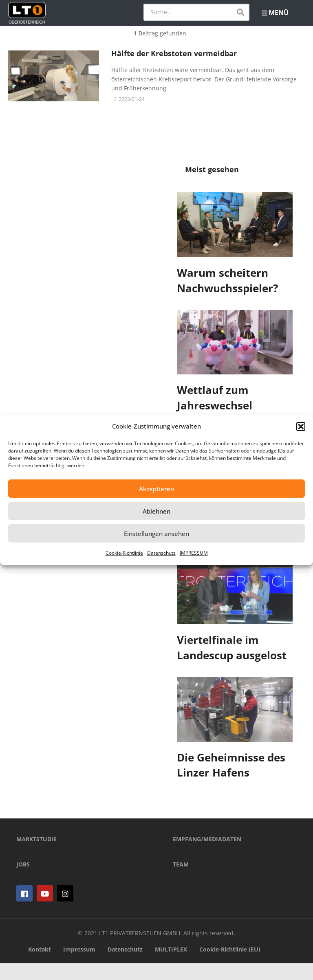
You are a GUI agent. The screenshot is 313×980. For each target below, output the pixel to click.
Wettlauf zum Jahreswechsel (215, 398)
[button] (301, 427)
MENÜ (275, 13)
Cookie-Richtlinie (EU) (230, 966)
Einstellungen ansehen (156, 534)
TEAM (181, 881)
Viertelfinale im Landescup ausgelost (232, 647)
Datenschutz (161, 553)
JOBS (23, 881)
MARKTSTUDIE (36, 856)
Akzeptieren (156, 489)
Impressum (79, 966)
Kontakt (40, 966)
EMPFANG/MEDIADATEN (207, 856)
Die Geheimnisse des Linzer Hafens (231, 765)
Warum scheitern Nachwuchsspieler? (227, 280)
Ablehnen (156, 511)
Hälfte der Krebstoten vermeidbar (174, 53)
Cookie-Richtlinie (124, 553)
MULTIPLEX (171, 966)
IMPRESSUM (194, 553)
